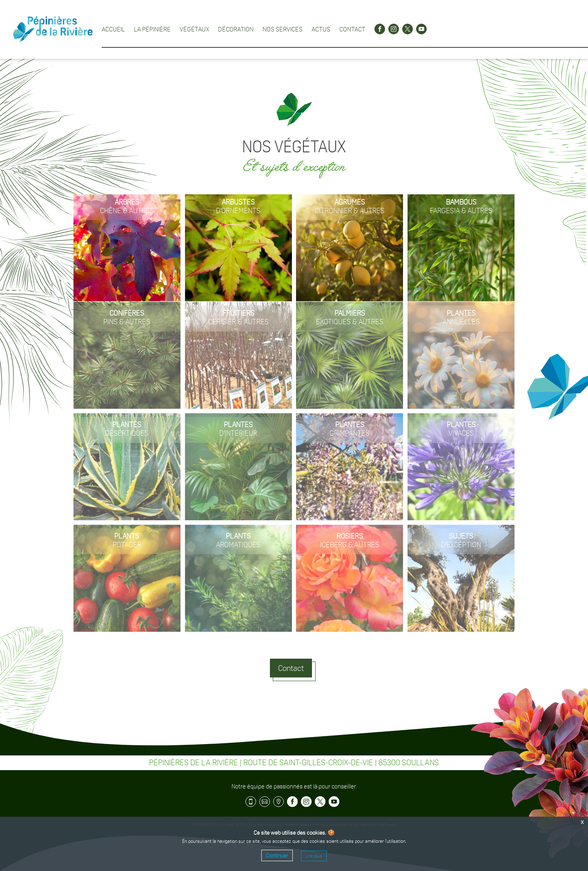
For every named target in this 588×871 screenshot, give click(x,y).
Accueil (113, 29)
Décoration (236, 29)
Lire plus (314, 856)
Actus (321, 29)
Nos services (283, 29)
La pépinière (152, 29)
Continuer (277, 855)
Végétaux (194, 29)
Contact (352, 29)
